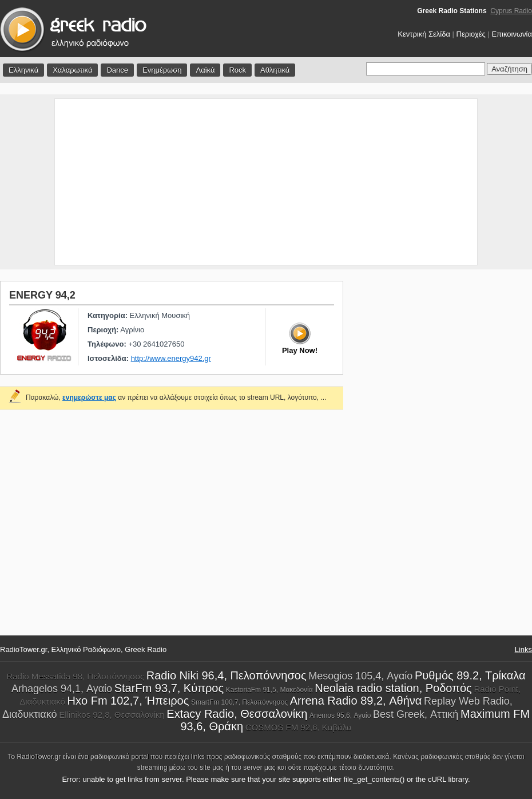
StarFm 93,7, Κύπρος (169, 688)
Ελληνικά (23, 70)
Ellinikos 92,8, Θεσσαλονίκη (112, 715)
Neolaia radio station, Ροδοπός (393, 688)
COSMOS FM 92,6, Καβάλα (299, 727)
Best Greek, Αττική (416, 714)
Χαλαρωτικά (72, 70)
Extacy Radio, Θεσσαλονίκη (237, 714)
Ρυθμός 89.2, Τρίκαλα (470, 675)
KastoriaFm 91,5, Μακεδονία (269, 690)
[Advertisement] (266, 182)
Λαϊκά (205, 70)
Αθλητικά (275, 70)
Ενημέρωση (162, 70)
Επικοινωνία (512, 34)
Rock (237, 70)
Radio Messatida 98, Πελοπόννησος (75, 676)
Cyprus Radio (511, 11)
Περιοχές (471, 34)
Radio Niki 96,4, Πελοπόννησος (227, 675)
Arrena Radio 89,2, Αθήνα (356, 701)
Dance (117, 70)
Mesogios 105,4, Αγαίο (360, 676)
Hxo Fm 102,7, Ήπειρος (128, 701)
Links (523, 649)
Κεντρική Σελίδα (424, 34)
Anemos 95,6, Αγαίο (340, 715)
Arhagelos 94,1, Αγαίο (62, 689)
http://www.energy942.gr (171, 358)
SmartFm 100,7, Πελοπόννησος (239, 702)
